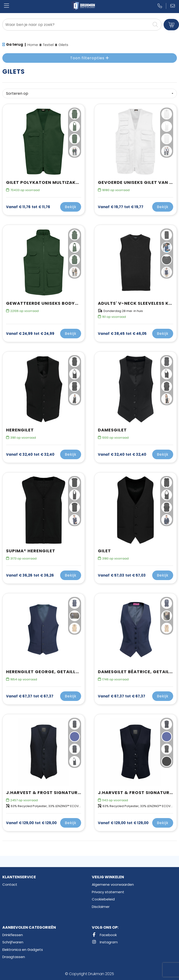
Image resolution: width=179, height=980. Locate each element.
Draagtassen (14, 957)
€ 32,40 (30, 455)
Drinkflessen (13, 935)
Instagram (105, 942)
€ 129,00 (31, 823)
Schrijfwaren (13, 942)
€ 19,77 (121, 207)
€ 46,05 (122, 334)
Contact (10, 884)
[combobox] (77, 25)
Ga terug (15, 44)
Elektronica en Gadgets (23, 950)
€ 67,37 (30, 696)
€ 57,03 (122, 575)
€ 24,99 (30, 334)
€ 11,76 (28, 207)
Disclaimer (101, 907)
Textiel (48, 45)
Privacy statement (108, 892)
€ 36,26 (30, 575)
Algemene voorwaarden (113, 884)
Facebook (104, 935)
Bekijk (71, 207)
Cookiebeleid (103, 899)
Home (33, 45)
